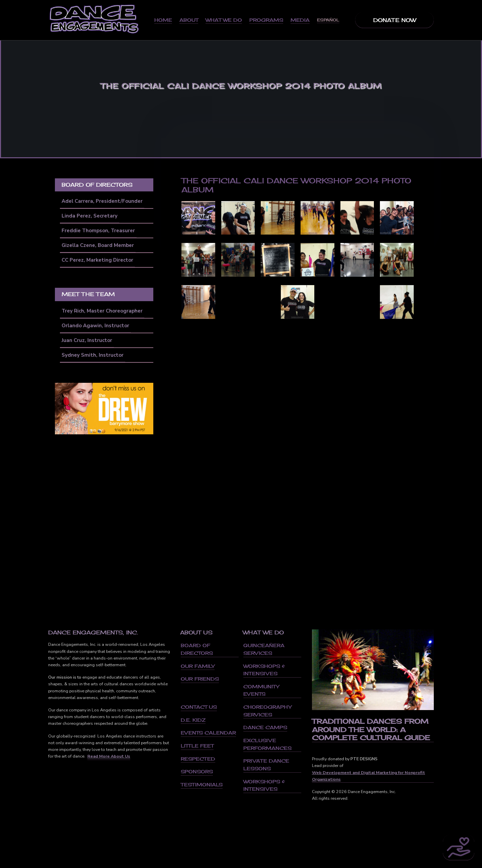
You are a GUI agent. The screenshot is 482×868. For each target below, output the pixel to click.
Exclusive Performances (267, 744)
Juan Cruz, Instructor (87, 340)
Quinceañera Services (264, 649)
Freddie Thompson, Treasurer (98, 231)
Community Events (261, 690)
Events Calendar (208, 733)
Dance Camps (265, 727)
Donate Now (395, 20)
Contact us (199, 707)
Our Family (198, 666)
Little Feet (197, 746)
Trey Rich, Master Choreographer (102, 311)
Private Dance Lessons (266, 765)
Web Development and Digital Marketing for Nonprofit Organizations (369, 776)
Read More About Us (109, 756)
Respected (198, 759)
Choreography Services (267, 711)
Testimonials (202, 785)
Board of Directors (197, 649)
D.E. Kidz (193, 720)
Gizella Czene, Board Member (98, 245)
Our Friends (200, 679)
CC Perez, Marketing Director (97, 260)
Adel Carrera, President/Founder (102, 201)
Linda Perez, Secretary (90, 216)
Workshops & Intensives (264, 670)
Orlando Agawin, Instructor (95, 326)
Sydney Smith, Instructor (93, 355)
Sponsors (197, 771)
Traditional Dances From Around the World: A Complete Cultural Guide (371, 730)
